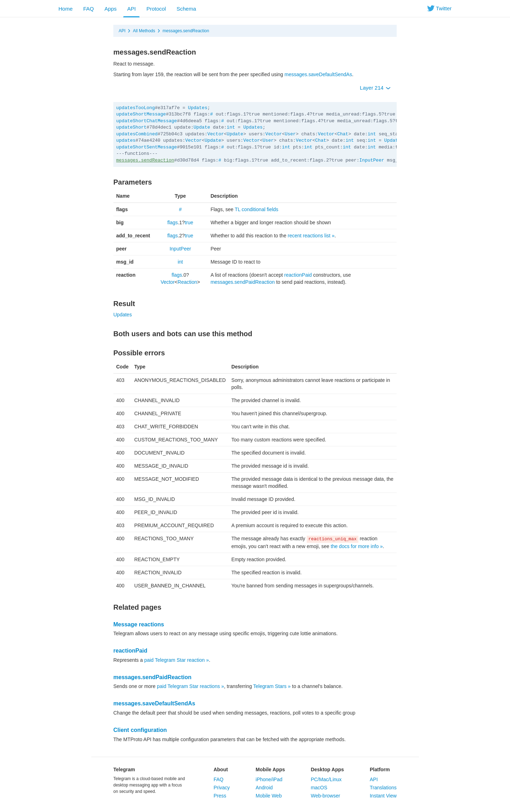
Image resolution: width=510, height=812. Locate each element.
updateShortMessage (141, 114)
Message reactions (139, 624)
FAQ (89, 9)
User (290, 134)
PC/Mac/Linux (326, 779)
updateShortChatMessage (147, 121)
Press (220, 796)
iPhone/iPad (269, 779)
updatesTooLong (135, 108)
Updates (198, 108)
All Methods (144, 31)
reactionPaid (298, 275)
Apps (110, 9)
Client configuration (140, 730)
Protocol (156, 9)
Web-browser (325, 796)
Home (66, 9)
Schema (186, 9)
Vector (216, 134)
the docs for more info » (357, 546)
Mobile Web (269, 796)
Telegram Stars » (272, 686)
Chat (343, 134)
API (131, 9)
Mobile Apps (270, 769)
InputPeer (372, 160)
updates (126, 140)
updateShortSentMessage (147, 147)
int (231, 127)
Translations (383, 788)
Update (202, 127)
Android (264, 788)
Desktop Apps (327, 769)
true (189, 222)
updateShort (131, 127)
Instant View (383, 796)
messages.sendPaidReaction (242, 282)
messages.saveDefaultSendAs (318, 74)
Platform (380, 769)
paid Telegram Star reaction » (177, 660)
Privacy (222, 788)
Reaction (187, 282)
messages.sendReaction (186, 31)
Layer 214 (375, 88)
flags (172, 222)
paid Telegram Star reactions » (191, 686)
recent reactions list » (311, 236)
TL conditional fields (257, 209)
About (221, 769)
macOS (319, 788)
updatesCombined (137, 134)
